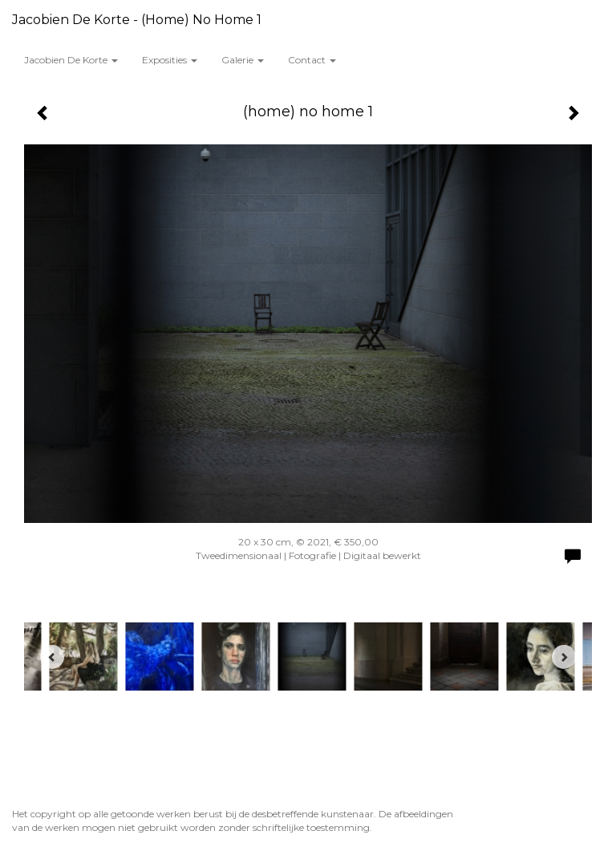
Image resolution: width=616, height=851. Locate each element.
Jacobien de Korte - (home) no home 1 (137, 20)
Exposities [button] (170, 60)
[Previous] (52, 657)
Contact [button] (312, 60)
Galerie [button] (243, 60)
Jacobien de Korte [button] (71, 60)
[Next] (564, 657)
